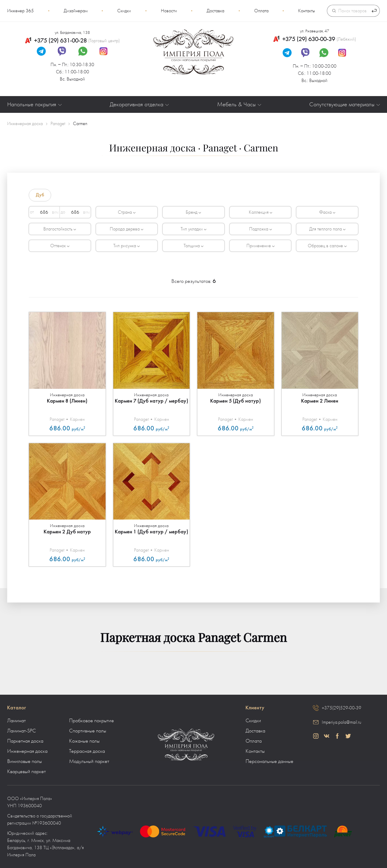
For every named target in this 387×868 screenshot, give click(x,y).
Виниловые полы (25, 761)
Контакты (307, 11)
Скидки (124, 11)
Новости (169, 11)
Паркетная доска (25, 741)
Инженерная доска (27, 751)
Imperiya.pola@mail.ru (342, 722)
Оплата (261, 11)
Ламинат (16, 721)
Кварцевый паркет (26, 772)
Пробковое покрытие (92, 721)
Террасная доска (87, 751)
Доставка (215, 11)
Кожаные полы (84, 741)
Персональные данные (269, 761)
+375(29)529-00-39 (342, 708)
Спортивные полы (88, 731)
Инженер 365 (20, 11)
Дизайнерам (76, 11)
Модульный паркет (89, 761)
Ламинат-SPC (22, 731)
